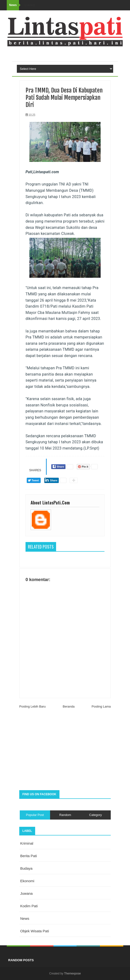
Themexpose (72, 973)
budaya (26, 868)
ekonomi (27, 881)
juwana (26, 893)
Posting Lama (101, 706)
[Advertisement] (65, 752)
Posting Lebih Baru (32, 706)
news (25, 918)
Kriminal (27, 843)
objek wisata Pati (35, 931)
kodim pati (29, 906)
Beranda (69, 706)
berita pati (29, 856)
